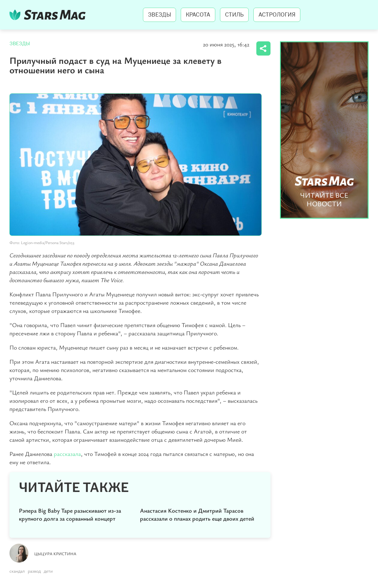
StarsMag (49, 15)
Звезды (159, 15)
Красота (198, 15)
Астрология (277, 15)
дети (48, 571)
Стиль (234, 15)
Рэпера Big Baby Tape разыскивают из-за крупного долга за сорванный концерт (70, 514)
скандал (17, 571)
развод (34, 571)
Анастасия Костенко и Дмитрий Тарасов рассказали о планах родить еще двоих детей (197, 514)
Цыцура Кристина (55, 554)
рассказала (67, 454)
